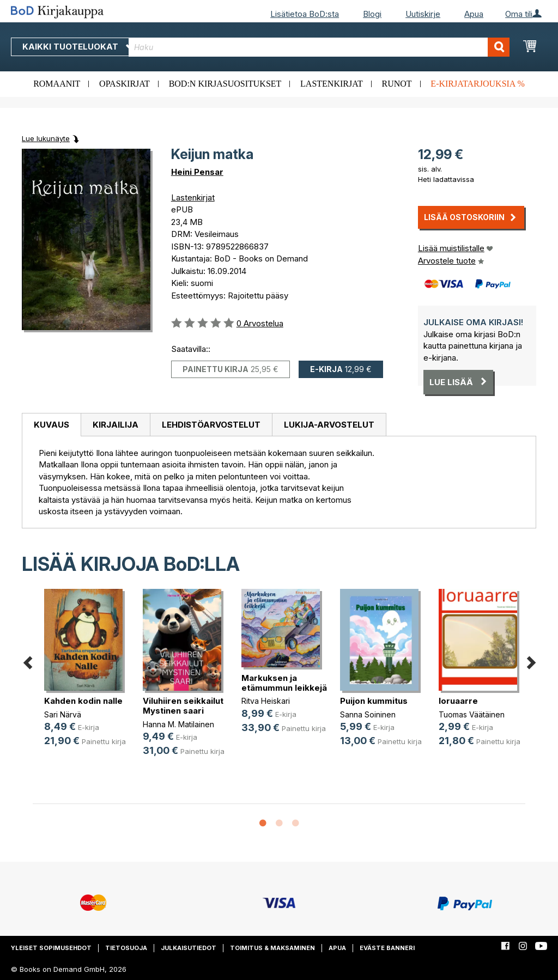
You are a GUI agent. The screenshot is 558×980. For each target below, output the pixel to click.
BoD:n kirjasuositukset (225, 84)
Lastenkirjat (332, 84)
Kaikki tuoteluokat (78, 47)
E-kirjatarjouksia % (478, 84)
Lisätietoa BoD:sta (305, 14)
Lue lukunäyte (46, 138)
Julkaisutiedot (189, 948)
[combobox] (319, 47)
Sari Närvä (63, 714)
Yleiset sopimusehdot (51, 948)
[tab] (51, 425)
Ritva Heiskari (266, 701)
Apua (474, 14)
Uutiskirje (423, 14)
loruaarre (458, 701)
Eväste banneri (387, 948)
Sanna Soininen (368, 714)
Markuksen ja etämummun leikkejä (284, 683)
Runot (397, 84)
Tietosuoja (126, 948)
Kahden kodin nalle (83, 701)
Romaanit (57, 84)
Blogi (372, 14)
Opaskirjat (125, 84)
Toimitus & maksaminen (272, 948)
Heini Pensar (197, 172)
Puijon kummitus (374, 701)
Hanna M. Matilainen (178, 724)
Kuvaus (51, 425)
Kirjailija (116, 425)
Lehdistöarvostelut (211, 425)
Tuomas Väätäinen (472, 714)
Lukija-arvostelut (329, 425)
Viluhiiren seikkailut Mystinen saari (183, 706)
